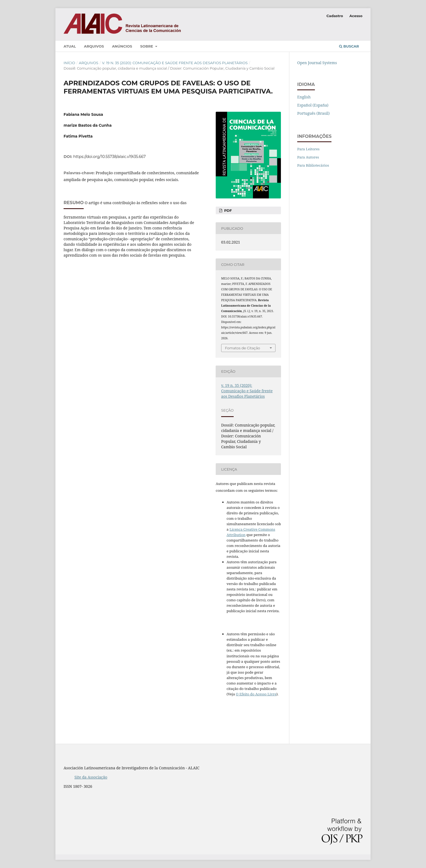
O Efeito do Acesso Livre (256, 694)
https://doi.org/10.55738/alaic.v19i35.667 (110, 157)
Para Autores (308, 157)
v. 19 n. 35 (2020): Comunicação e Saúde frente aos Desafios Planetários (175, 63)
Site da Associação (91, 777)
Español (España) (313, 105)
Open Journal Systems (317, 63)
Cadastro (335, 16)
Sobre (147, 46)
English (304, 97)
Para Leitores (308, 149)
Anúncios (122, 46)
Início (69, 63)
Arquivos (94, 46)
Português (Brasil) (313, 113)
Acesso (356, 16)
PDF (227, 210)
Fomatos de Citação (242, 348)
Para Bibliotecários (313, 165)
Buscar (349, 46)
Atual (70, 46)
